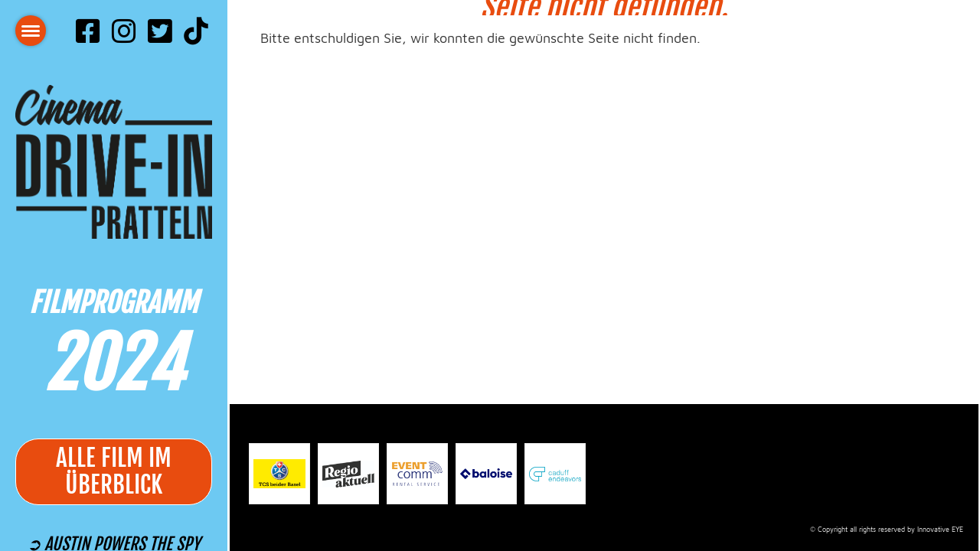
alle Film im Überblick (114, 472)
